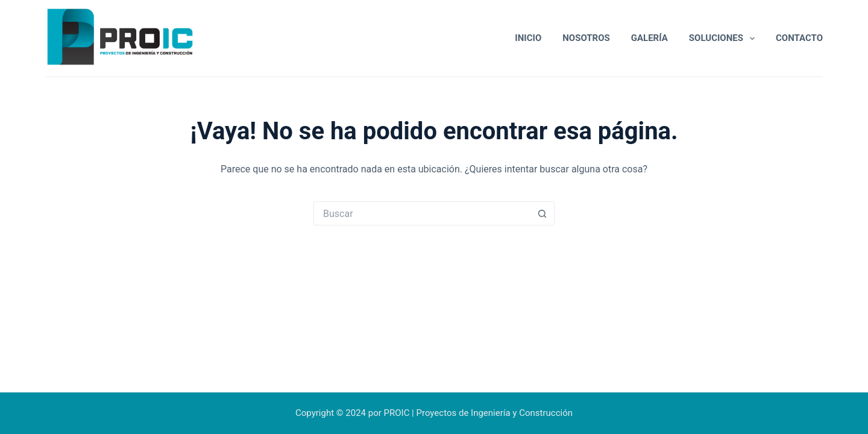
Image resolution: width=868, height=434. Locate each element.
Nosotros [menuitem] (586, 38)
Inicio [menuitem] (528, 38)
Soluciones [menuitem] (724, 39)
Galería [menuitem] (649, 38)
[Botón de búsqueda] (542, 213)
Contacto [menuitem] (799, 38)
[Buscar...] (422, 213)
